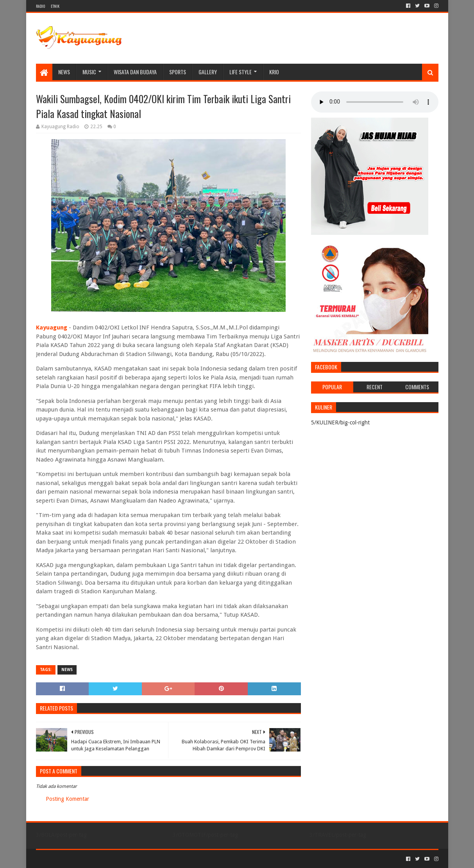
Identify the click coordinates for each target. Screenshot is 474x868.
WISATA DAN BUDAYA (135, 72)
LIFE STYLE (241, 72)
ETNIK (55, 6)
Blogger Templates (124, 859)
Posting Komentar (67, 799)
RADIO (40, 6)
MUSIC (89, 72)
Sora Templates (79, 859)
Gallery (208, 72)
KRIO (274, 72)
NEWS (64, 72)
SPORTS (178, 72)
